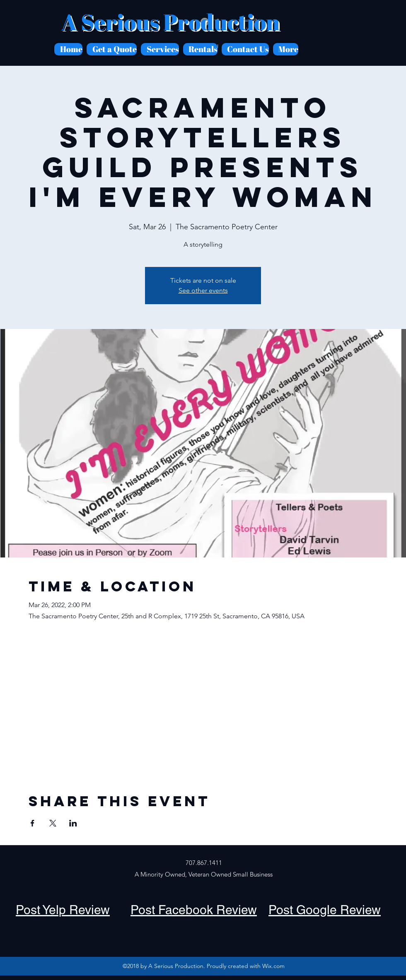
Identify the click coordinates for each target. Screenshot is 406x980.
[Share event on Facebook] (33, 823)
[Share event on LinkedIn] (73, 823)
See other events (203, 290)
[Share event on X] (53, 823)
